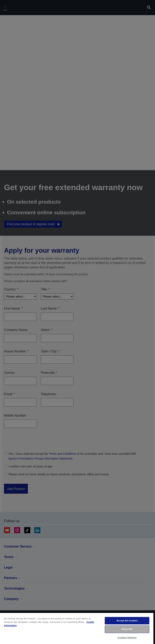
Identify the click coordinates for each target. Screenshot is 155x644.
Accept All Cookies (127, 621)
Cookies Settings (127, 638)
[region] (77, 628)
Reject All (127, 629)
